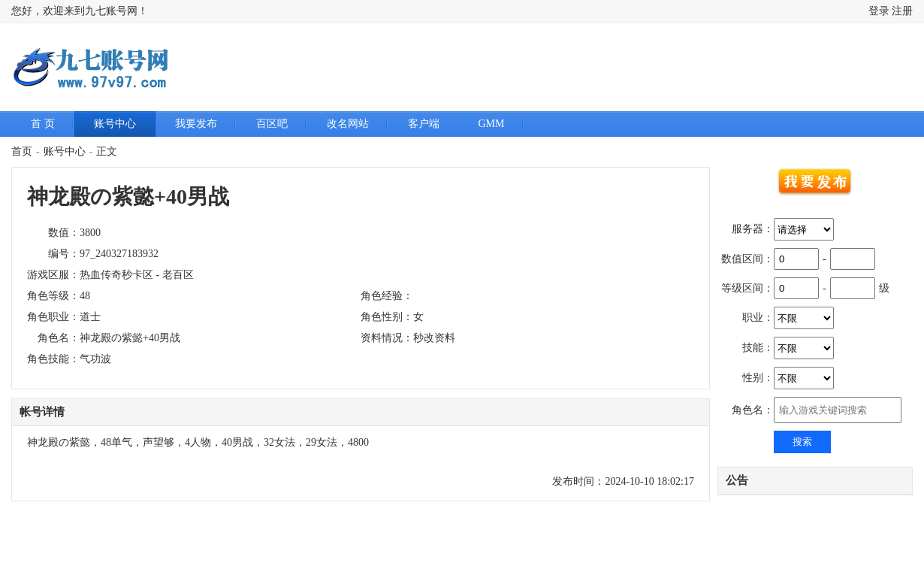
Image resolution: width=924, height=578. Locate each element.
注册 (902, 11)
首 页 (43, 124)
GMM (492, 124)
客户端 (424, 124)
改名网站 (348, 124)
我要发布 (196, 124)
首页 (22, 151)
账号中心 (115, 124)
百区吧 (272, 124)
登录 (879, 11)
